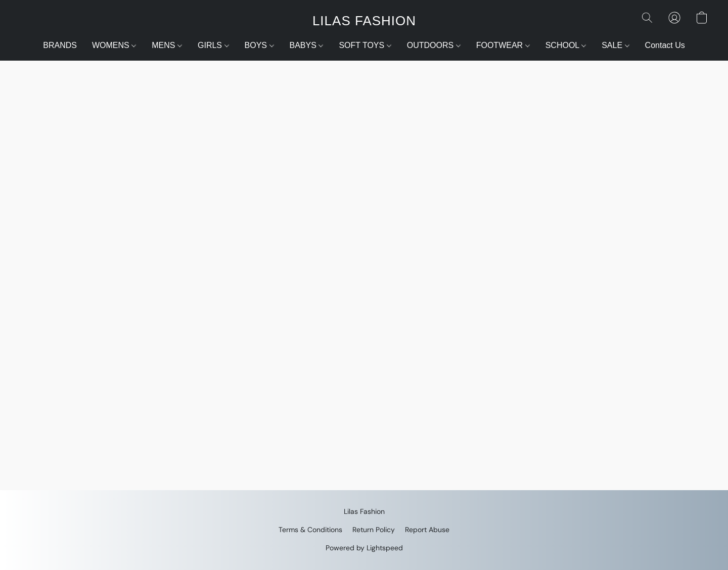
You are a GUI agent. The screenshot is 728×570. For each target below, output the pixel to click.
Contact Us (665, 45)
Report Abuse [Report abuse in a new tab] (427, 530)
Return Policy (374, 530)
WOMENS (114, 45)
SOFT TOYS (365, 45)
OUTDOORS (434, 45)
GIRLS (213, 45)
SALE (615, 45)
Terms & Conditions (310, 530)
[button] (364, 20)
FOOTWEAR (503, 45)
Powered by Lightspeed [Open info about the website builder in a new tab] (364, 548)
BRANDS (60, 45)
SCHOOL (566, 45)
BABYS (307, 45)
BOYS (259, 45)
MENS (167, 45)
